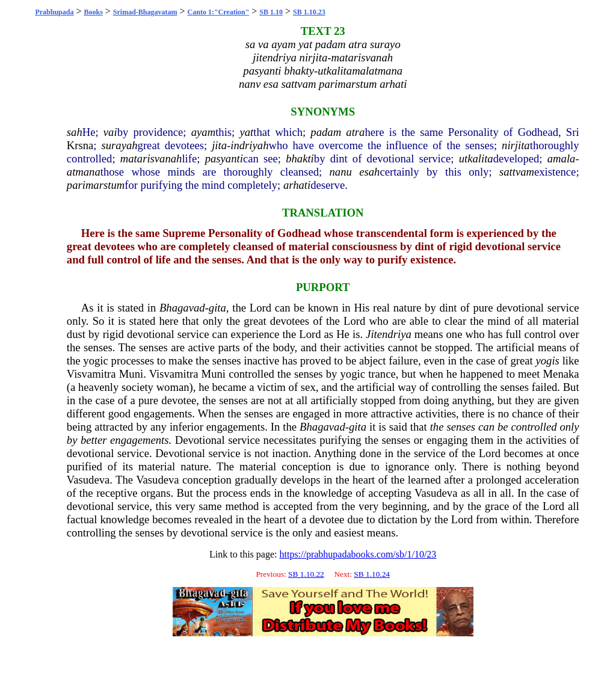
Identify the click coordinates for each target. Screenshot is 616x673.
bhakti (300, 158)
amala (562, 158)
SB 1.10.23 (309, 12)
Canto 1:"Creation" (219, 12)
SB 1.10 (271, 12)
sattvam (517, 172)
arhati (297, 185)
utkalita (476, 158)
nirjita (516, 145)
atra (355, 132)
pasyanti (224, 158)
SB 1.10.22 (306, 574)
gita (217, 308)
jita (219, 145)
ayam (203, 132)
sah (75, 132)
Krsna (80, 145)
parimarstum (96, 185)
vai (110, 132)
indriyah (249, 145)
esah (369, 172)
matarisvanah (151, 158)
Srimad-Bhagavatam (145, 12)
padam (326, 132)
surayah (119, 145)
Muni (131, 374)
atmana (84, 172)
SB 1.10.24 (372, 574)
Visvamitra (91, 374)
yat (246, 132)
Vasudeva (88, 480)
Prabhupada (54, 12)
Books (93, 12)
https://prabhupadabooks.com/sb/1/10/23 (358, 554)
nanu (341, 172)
